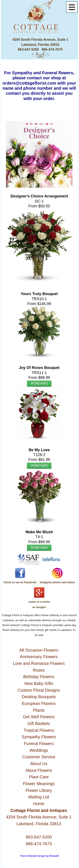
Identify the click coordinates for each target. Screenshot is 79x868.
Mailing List (39, 797)
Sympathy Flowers (39, 737)
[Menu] (72, 7)
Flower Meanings (39, 784)
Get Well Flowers (39, 717)
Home (39, 804)
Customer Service (39, 757)
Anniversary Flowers (39, 657)
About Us (39, 764)
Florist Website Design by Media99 (39, 856)
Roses (39, 670)
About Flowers (39, 770)
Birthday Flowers (39, 677)
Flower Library (39, 790)
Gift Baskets (39, 724)
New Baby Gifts (39, 683)
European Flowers (39, 703)
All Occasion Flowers (39, 650)
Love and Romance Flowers (39, 663)
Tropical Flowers (39, 730)
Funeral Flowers (39, 744)
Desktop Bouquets (39, 697)
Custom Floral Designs (39, 690)
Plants (39, 710)
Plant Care (39, 777)
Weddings (39, 750)
